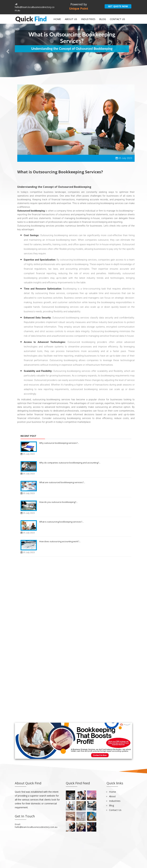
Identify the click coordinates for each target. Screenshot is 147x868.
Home (57, 19)
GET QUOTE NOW (118, 6)
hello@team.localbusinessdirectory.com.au (36, 827)
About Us (71, 19)
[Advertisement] (73, 608)
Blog (103, 19)
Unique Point (79, 8)
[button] (7, 50)
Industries (88, 19)
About (112, 796)
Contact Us (117, 19)
